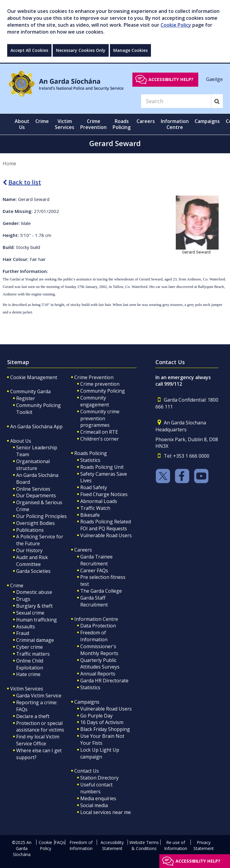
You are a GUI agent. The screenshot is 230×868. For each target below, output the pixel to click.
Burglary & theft (34, 606)
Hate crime (28, 674)
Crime (17, 585)
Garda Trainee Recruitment (96, 560)
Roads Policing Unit (102, 467)
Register (26, 398)
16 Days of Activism (102, 722)
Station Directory (99, 778)
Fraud (23, 633)
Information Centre (96, 619)
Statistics (90, 460)
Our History (29, 550)
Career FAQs (94, 570)
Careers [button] (146, 121)
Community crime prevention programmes (100, 418)
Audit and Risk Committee (32, 561)
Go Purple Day (96, 716)
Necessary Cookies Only (81, 50)
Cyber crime (29, 647)
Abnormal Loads (99, 501)
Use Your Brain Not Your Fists (102, 739)
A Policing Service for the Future (40, 540)
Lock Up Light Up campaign (100, 753)
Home (9, 163)
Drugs (23, 599)
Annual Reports (98, 674)
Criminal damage (35, 640)
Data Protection (98, 626)
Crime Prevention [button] (93, 124)
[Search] (176, 101)
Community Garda (30, 391)
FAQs (60, 842)
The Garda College (101, 591)
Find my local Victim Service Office (38, 740)
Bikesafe (90, 515)
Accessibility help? (171, 79)
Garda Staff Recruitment (94, 601)
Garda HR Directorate (104, 681)
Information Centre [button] (175, 124)
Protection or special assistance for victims (40, 727)
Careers (83, 550)
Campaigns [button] (207, 121)
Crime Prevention (94, 377)
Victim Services (27, 689)
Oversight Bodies (35, 523)
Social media (94, 805)
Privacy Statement (204, 845)
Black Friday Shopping (105, 729)
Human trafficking (37, 620)
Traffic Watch (95, 508)
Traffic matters (33, 654)
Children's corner (100, 439)
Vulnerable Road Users (106, 535)
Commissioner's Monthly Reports (99, 650)
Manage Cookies (130, 50)
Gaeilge (214, 79)
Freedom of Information (94, 636)
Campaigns (87, 702)
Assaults (26, 627)
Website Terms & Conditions (144, 845)
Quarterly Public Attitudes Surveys (100, 664)
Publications (30, 530)
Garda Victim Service (39, 696)
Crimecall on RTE (99, 432)
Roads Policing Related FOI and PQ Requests (106, 525)
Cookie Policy (176, 25)
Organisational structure (33, 465)
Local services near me (106, 812)
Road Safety (94, 487)
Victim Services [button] (65, 124)
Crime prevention (100, 384)
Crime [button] (42, 121)
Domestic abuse (34, 592)
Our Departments (36, 495)
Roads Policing (91, 453)
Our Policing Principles (41, 516)
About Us (21, 441)
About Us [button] (22, 124)
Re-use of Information (176, 845)
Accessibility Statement (112, 845)
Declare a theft (33, 716)
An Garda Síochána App (36, 427)
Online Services (33, 489)
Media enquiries (98, 798)
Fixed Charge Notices (104, 494)
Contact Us (87, 771)
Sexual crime (30, 613)
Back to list (22, 182)
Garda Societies (33, 571)
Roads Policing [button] (122, 124)
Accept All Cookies (29, 50)
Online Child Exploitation (30, 664)
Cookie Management (34, 377)
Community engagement (95, 401)
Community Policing (103, 391)
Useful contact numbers (96, 788)
